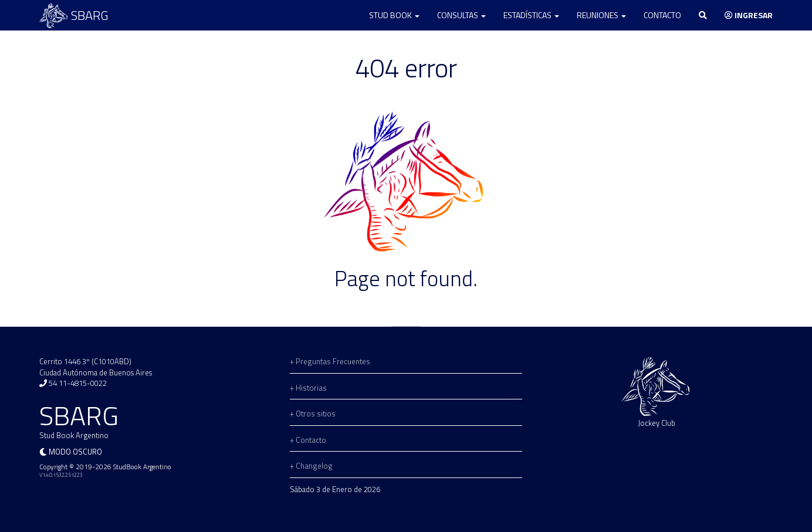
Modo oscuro (75, 452)
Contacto (662, 15)
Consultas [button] (461, 15)
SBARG (74, 16)
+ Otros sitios (313, 414)
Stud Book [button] (394, 15)
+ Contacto (308, 440)
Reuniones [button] (601, 15)
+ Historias (308, 388)
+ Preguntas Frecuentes (330, 361)
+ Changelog (311, 466)
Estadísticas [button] (531, 15)
